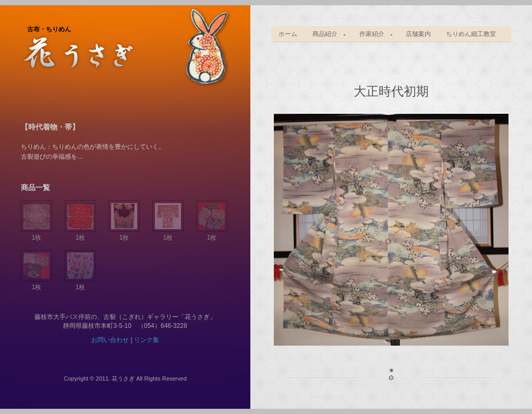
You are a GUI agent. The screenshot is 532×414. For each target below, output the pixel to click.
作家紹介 (372, 34)
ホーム (288, 34)
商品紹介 (326, 34)
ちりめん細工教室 (471, 34)
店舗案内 (418, 34)
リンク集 (147, 340)
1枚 (37, 234)
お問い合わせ (110, 340)
